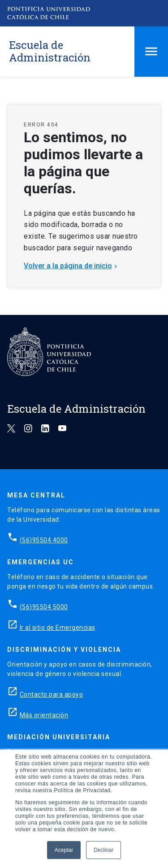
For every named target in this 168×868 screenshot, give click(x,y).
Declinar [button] (103, 850)
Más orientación (44, 715)
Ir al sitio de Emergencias (58, 628)
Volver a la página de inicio (71, 266)
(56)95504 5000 (44, 607)
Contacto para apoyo (52, 694)
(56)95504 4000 (44, 540)
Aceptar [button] (64, 850)
